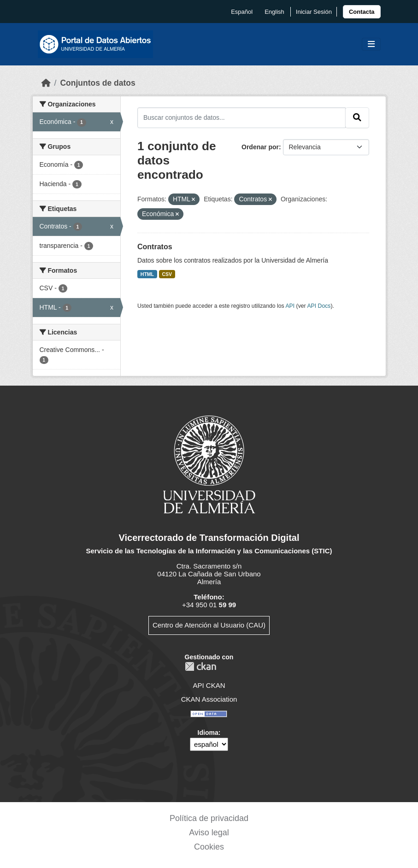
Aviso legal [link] (209, 833)
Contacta (362, 12)
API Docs (319, 306)
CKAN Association (209, 699)
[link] (362, 12)
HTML (147, 274)
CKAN (200, 666)
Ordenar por (260, 147)
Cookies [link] (209, 847)
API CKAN (209, 685)
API (290, 306)
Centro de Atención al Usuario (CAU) (209, 625)
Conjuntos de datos (97, 83)
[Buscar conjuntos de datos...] (241, 117)
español (242, 12)
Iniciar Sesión (314, 12)
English (274, 12)
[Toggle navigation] (371, 44)
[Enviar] (357, 117)
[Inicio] (46, 83)
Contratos (155, 247)
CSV (167, 274)
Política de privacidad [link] (209, 818)
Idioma (208, 733)
